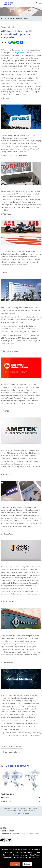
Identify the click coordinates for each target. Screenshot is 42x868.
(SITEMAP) (25, 813)
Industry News (23, 18)
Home (7, 18)
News (13, 18)
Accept (15, 864)
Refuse (27, 864)
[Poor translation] (8, 840)
